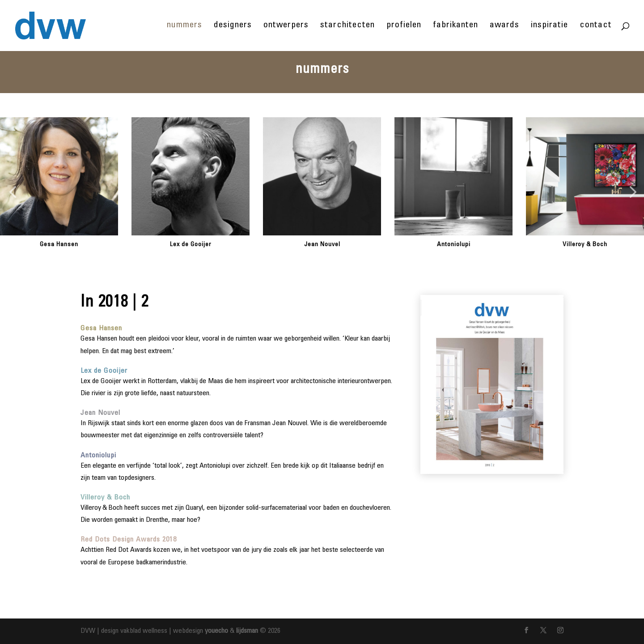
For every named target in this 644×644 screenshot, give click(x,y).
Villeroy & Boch (585, 245)
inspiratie (549, 26)
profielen (404, 26)
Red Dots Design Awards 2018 (129, 540)
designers (233, 26)
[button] (13, 193)
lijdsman (247, 631)
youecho (216, 631)
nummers (184, 26)
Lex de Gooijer (191, 245)
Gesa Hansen (59, 245)
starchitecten (347, 26)
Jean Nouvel (322, 245)
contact (596, 26)
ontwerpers (286, 26)
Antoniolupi (454, 245)
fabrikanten (455, 26)
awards (504, 26)
